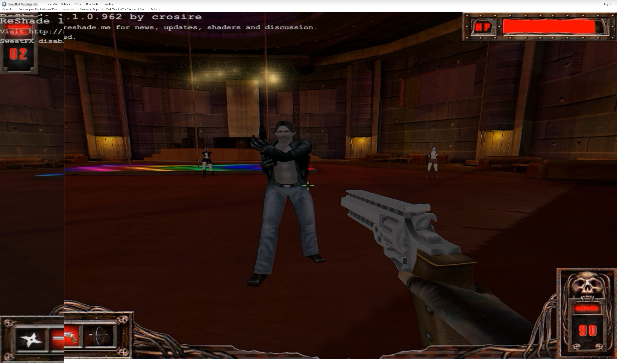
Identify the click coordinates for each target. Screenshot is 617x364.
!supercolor (68, 9)
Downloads (92, 4)
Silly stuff (66, 4)
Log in (608, 4)
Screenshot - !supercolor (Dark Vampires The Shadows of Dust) (113, 9)
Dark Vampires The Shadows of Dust (38, 9)
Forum (79, 4)
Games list (52, 4)
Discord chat (108, 4)
